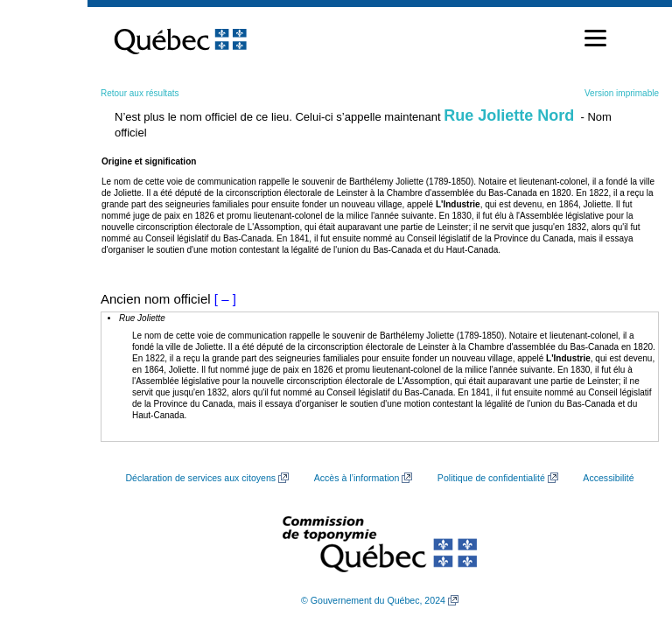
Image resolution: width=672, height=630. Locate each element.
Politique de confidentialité (491, 478)
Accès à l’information (357, 478)
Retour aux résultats (140, 93)
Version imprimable (622, 93)
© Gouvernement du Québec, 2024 (373, 600)
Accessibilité (608, 478)
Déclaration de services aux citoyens (200, 478)
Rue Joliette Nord (509, 115)
